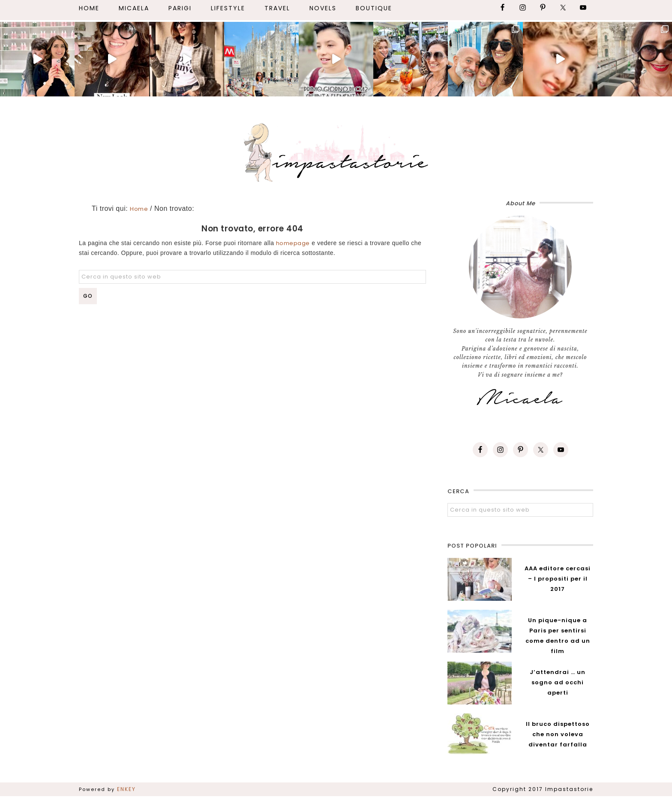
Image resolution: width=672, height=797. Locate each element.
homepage (293, 243)
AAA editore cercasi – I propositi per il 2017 (558, 579)
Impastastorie (336, 151)
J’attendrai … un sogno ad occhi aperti (558, 682)
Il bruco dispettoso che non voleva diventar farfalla (558, 734)
